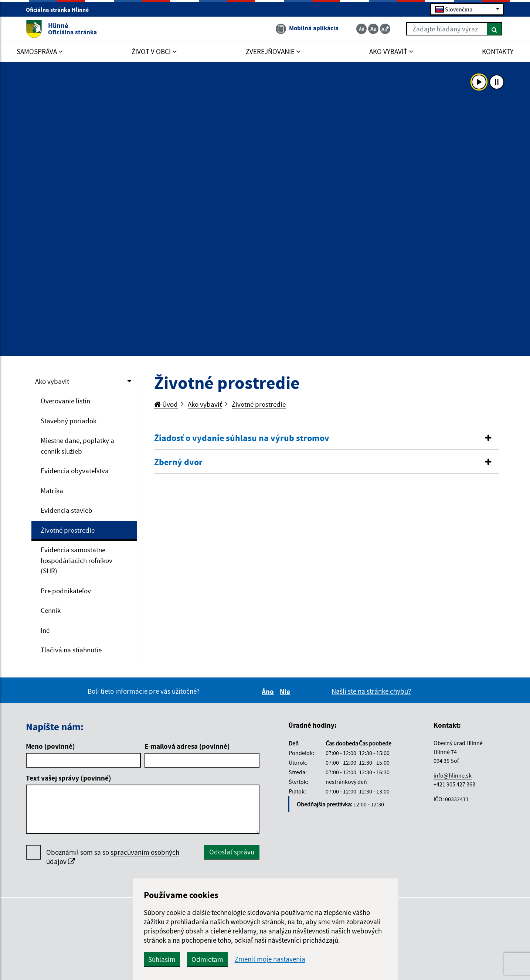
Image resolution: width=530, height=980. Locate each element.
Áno (269, 692)
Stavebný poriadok (69, 421)
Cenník (51, 610)
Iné (45, 630)
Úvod (166, 404)
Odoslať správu (232, 852)
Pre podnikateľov (66, 591)
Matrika (52, 491)
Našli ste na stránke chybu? (371, 691)
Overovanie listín (65, 401)
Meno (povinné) (50, 746)
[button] (326, 438)
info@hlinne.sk (453, 775)
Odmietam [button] (207, 959)
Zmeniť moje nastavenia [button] (270, 959)
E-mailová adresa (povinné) (187, 746)
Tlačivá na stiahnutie (71, 650)
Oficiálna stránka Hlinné (60, 10)
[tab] (326, 438)
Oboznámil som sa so (113, 857)
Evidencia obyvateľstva (75, 471)
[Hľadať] (495, 29)
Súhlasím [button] (162, 959)
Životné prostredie (68, 530)
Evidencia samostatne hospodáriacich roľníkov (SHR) (77, 560)
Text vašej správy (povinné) (69, 778)
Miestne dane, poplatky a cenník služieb (77, 446)
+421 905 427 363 (454, 784)
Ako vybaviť (52, 381)
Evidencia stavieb (67, 510)
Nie (286, 692)
